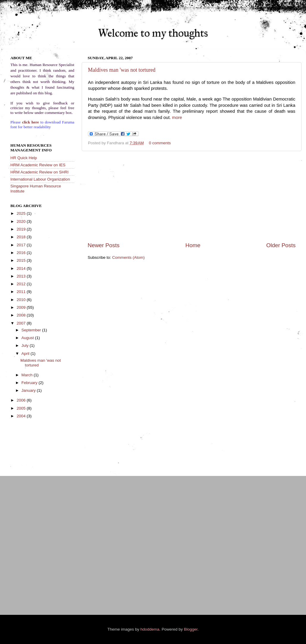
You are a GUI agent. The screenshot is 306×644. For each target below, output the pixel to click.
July (26, 345)
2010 (22, 300)
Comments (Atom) (129, 257)
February (30, 383)
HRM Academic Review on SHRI (40, 172)
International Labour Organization (40, 179)
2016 (22, 253)
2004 (22, 416)
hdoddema (150, 629)
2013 (22, 276)
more (177, 117)
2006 (22, 400)
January (29, 390)
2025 (22, 213)
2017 (22, 245)
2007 (22, 323)
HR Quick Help (24, 158)
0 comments (160, 143)
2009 (22, 307)
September (32, 330)
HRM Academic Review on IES (38, 165)
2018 (22, 237)
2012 (22, 284)
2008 (22, 315)
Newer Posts (104, 245)
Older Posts (281, 245)
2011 (22, 292)
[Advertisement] (192, 196)
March (27, 375)
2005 (22, 408)
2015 (22, 260)
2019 (22, 229)
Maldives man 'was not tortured (122, 70)
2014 (22, 268)
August (28, 338)
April (26, 354)
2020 (22, 221)
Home (193, 245)
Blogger (191, 629)
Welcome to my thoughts (153, 33)
